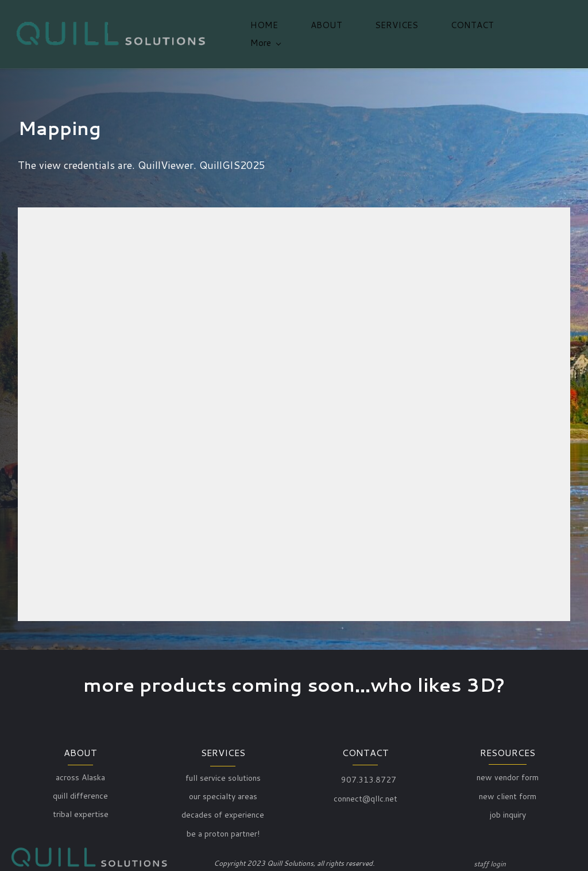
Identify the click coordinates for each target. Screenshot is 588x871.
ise (103, 812)
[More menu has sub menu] (537, 33)
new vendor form (508, 774)
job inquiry (508, 812)
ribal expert (77, 812)
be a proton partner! (223, 830)
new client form (508, 793)
